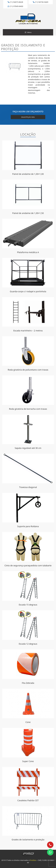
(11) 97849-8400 (15, 6)
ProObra (33, 860)
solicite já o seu (28, 117)
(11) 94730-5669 (41, 2)
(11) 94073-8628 (15, 2)
